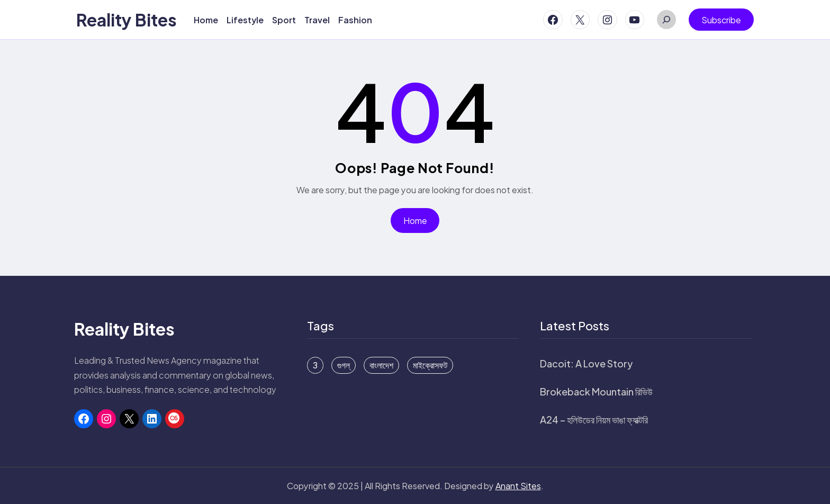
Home (415, 220)
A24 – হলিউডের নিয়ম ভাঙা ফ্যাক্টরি (594, 420)
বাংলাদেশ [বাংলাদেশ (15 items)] (381, 365)
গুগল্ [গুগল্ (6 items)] (344, 365)
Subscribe (721, 20)
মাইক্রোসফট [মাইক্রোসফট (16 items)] (430, 365)
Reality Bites (127, 20)
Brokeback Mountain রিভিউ (596, 391)
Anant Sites (518, 486)
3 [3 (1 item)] (315, 365)
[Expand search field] (666, 20)
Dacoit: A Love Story (586, 363)
